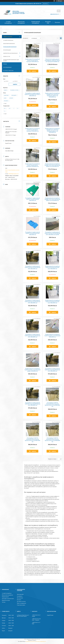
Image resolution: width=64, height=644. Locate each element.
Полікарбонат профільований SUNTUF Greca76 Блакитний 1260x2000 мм (32, 233)
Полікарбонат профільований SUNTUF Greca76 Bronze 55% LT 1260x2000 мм (33, 94)
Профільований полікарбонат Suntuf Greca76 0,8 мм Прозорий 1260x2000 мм (32, 60)
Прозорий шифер (7, 50)
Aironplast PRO (48, 22)
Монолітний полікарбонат (21, 22)
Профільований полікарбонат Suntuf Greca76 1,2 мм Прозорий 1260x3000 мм (52, 336)
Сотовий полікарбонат (8, 22)
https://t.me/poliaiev (14, 176)
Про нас (5, 64)
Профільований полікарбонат (36, 22)
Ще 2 (6, 103)
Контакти (45, 4)
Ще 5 (6, 114)
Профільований (5, 597)
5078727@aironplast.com (13, 174)
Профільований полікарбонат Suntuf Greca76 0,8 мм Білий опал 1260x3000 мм (52, 302)
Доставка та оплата (21, 601)
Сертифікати (20, 596)
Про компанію (20, 598)
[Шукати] (59, 11)
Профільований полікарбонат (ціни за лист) (11, 60)
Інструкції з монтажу (8, 71)
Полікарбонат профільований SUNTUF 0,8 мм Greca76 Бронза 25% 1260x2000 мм (32, 267)
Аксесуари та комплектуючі (8, 599)
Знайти (15, 84)
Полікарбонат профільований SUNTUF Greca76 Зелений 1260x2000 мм (32, 199)
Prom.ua (38, 639)
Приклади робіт (20, 594)
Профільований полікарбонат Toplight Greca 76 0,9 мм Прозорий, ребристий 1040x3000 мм (52, 130)
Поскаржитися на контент (31, 641)
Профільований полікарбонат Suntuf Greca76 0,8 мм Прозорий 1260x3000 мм (32, 130)
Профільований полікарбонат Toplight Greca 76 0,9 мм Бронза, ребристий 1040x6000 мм (52, 199)
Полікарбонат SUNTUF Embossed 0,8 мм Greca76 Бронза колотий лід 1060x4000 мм (33, 440)
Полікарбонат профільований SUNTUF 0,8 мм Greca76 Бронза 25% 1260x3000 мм (32, 302)
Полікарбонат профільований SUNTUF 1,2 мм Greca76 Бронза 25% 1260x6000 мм (33, 404)
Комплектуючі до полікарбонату (10, 53)
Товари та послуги (8, 37)
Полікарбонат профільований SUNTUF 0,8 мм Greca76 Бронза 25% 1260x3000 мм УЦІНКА (52, 233)
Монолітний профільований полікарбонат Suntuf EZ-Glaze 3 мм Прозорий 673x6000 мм (52, 60)
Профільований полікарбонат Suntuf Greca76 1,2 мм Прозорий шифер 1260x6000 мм (32, 370)
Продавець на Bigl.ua (32, 640)
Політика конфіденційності (41, 641)
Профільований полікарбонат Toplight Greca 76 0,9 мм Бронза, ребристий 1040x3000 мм (52, 165)
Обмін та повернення (21, 603)
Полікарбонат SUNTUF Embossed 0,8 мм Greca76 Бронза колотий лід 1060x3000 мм (52, 405)
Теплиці (4, 602)
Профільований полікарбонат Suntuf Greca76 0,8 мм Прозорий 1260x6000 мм (32, 165)
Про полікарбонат (7, 67)
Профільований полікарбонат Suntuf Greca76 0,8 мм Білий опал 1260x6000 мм (52, 267)
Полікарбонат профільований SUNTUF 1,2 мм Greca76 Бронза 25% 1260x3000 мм (52, 370)
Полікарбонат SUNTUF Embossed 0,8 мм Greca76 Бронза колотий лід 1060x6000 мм (52, 440)
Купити (34, 71)
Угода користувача (21, 605)
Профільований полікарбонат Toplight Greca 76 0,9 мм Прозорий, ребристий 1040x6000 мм (52, 95)
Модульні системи (6, 600)
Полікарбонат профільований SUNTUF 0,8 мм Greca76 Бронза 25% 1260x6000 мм (32, 336)
